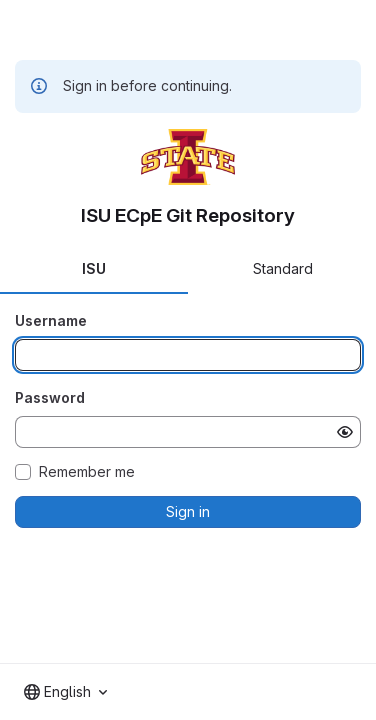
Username (51, 320)
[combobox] (65, 692)
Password (50, 397)
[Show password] (345, 432)
